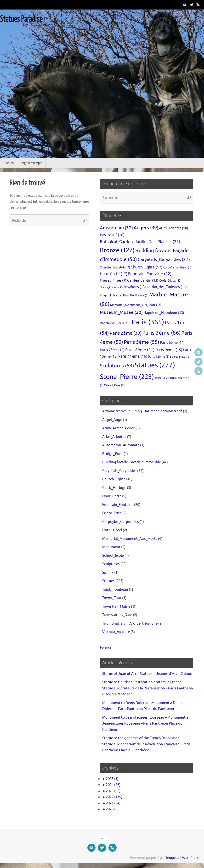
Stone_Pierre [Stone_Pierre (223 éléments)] (127, 377)
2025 (112, 779)
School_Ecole (113, 556)
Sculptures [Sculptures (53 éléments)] (117, 366)
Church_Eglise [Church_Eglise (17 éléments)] (147, 267)
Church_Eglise (114, 479)
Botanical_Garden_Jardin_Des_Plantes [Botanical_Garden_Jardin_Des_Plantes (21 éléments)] (140, 242)
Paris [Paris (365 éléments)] (148, 322)
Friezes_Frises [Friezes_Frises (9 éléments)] (113, 281)
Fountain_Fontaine (118, 505)
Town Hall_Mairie (116, 607)
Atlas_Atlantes (114, 437)
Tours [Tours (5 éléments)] (160, 378)
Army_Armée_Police (119, 428)
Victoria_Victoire (116, 632)
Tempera (172, 858)
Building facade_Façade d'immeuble (132, 462)
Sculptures (111, 564)
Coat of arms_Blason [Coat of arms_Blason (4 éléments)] (177, 268)
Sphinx (108, 573)
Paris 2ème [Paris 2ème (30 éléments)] (126, 333)
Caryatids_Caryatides (119, 471)
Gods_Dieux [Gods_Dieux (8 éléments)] (170, 281)
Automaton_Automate (121, 445)
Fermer (106, 648)
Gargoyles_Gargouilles (121, 522)
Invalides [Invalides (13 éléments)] (135, 287)
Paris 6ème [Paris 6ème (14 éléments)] (172, 343)
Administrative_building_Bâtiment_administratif (142, 411)
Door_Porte (112, 496)
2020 (112, 809)
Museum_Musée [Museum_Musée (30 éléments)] (121, 312)
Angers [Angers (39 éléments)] (146, 228)
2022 (114, 797)
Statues (108, 581)
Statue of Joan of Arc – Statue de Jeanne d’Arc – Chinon (147, 674)
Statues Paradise (21, 19)
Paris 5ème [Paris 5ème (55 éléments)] (142, 342)
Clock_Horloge (114, 488)
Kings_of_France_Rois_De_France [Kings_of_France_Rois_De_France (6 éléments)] (124, 295)
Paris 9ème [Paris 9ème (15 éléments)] (169, 350)
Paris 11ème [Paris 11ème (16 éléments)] (133, 356)
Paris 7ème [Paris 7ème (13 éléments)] (112, 350)
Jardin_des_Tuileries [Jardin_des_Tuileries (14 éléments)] (167, 287)
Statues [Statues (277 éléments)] (155, 365)
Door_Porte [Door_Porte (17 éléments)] (114, 274)
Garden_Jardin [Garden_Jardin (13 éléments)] (143, 280)
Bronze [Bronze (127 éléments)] (117, 250)
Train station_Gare (117, 615)
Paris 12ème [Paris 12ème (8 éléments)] (159, 357)
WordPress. (191, 858)
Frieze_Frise (112, 513)
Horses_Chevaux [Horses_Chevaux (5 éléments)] (112, 287)
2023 (113, 791)
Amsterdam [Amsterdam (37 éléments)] (116, 228)
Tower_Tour (112, 598)
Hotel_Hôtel (112, 530)
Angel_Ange (112, 420)
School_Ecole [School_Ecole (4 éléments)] (180, 357)
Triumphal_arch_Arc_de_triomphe (130, 624)
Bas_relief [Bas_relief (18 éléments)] (112, 235)
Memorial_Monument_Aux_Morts (130, 539)
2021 (113, 803)
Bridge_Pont (113, 454)
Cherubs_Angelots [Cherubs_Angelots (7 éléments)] (115, 267)
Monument (111, 547)
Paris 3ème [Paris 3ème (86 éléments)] (161, 333)
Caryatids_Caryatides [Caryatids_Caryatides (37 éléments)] (164, 259)
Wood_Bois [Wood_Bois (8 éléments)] (114, 385)
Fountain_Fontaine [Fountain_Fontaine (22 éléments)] (150, 274)
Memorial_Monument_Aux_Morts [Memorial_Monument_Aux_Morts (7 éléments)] (136, 305)
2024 (113, 785)
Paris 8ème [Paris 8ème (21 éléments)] (140, 350)
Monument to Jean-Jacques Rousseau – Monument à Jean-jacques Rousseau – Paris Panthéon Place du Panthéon (145, 724)
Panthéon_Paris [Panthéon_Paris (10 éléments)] (115, 323)
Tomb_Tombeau (115, 590)
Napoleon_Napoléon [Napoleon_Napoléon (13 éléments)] (164, 313)
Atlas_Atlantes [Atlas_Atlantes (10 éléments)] (174, 228)
